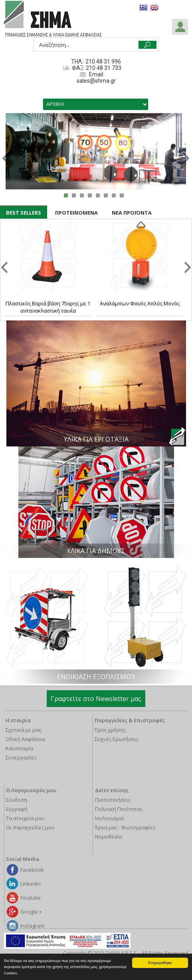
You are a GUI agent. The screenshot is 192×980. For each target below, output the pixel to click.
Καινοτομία (19, 748)
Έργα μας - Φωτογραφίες (125, 827)
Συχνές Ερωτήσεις (117, 739)
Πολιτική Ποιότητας (119, 809)
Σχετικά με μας (23, 730)
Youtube (31, 898)
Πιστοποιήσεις (113, 800)
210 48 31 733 (103, 68)
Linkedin (31, 884)
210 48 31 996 (103, 62)
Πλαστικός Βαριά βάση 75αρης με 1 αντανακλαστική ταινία (48, 307)
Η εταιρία (18, 720)
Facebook (32, 870)
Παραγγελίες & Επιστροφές (130, 720)
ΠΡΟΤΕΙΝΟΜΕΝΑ (76, 213)
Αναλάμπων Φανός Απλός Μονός (140, 303)
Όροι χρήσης (110, 730)
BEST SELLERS (24, 213)
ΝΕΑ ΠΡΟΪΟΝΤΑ (132, 213)
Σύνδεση (17, 800)
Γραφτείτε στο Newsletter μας (96, 699)
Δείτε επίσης (112, 790)
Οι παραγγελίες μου (30, 827)
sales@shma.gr (96, 81)
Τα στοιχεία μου (25, 818)
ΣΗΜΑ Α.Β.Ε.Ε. (53, 19)
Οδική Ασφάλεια (25, 739)
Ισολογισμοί (110, 818)
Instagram (33, 926)
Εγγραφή (17, 809)
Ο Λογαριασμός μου (31, 790)
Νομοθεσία (109, 837)
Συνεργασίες (21, 757)
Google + (31, 912)
